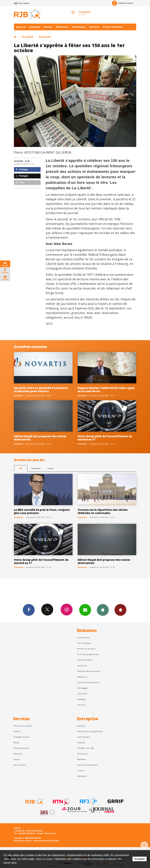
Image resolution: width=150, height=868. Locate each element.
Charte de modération (87, 765)
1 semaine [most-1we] (36, 468)
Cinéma (17, 731)
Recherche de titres (86, 649)
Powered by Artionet (23, 841)
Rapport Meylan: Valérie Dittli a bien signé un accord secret (106, 390)
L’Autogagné (83, 688)
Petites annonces (21, 748)
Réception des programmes (90, 731)
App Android (120, 610)
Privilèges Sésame (22, 737)
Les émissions (83, 637)
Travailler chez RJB (85, 748)
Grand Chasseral (85, 660)
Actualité (28, 37)
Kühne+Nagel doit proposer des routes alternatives (40, 438)
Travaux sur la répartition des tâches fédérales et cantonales (103, 511)
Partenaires (82, 754)
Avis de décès (20, 765)
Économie (45, 37)
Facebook (29, 610)
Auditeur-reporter (123, 3)
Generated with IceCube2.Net (46, 841)
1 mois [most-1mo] (50, 468)
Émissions (62, 27)
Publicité (81, 743)
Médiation (82, 759)
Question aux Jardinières (88, 682)
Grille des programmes (88, 654)
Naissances (82, 677)
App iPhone (103, 610)
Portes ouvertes (113, 27)
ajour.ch (21, 27)
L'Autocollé (82, 694)
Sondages (81, 699)
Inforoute (18, 754)
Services (94, 27)
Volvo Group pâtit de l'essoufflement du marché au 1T (105, 438)
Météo (16, 743)
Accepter (140, 859)
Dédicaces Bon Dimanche (89, 671)
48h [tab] (21, 468)
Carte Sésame (83, 737)
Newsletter (82, 776)
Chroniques (79, 27)
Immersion (82, 666)
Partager (22, 169)
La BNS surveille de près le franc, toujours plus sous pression (42, 511)
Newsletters (85, 610)
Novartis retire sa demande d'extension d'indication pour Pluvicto (41, 390)
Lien (20, 182)
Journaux (35, 27)
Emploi (17, 759)
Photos (48, 27)
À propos (81, 726)
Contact (81, 770)
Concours (81, 705)
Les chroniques (84, 643)
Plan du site (50, 833)
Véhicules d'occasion (23, 726)
